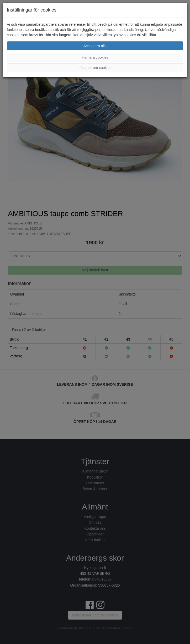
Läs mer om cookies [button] (95, 68)
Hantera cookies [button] (95, 57)
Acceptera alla (95, 46)
